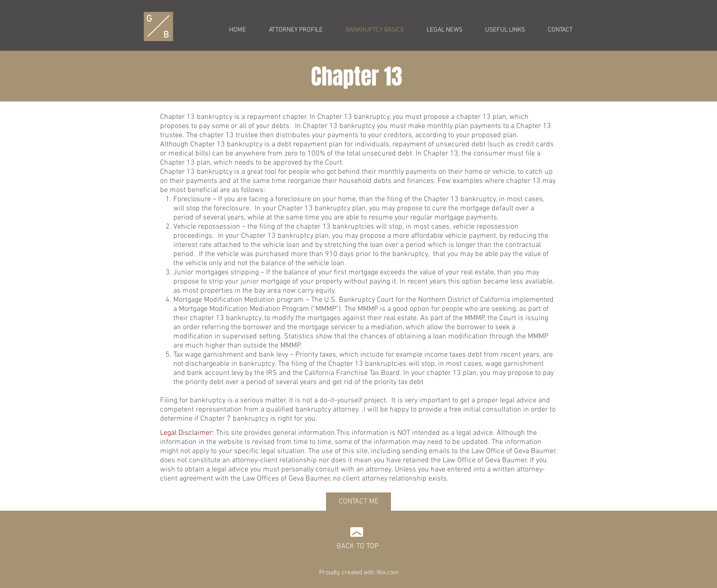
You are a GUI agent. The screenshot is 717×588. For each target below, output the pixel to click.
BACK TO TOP (358, 546)
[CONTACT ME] (358, 502)
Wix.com (388, 573)
